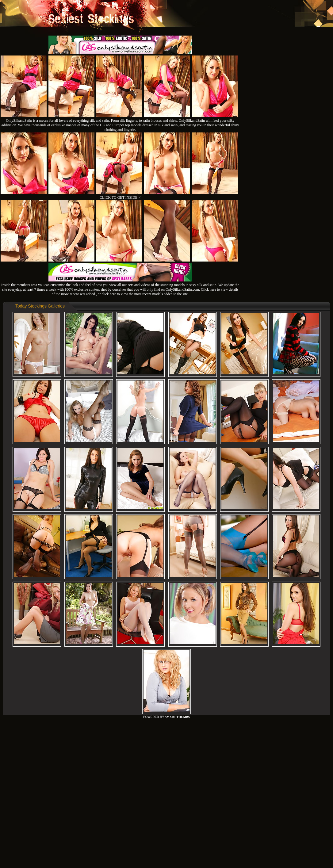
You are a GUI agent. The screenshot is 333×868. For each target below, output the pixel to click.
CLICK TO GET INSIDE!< (120, 197)
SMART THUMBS (177, 717)
